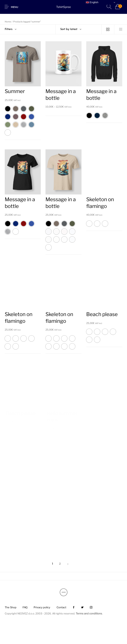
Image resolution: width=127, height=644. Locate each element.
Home (8, 22)
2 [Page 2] (60, 564)
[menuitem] (10, 607)
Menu (15, 7)
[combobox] (79, 29)
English (92, 2)
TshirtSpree (63, 7)
